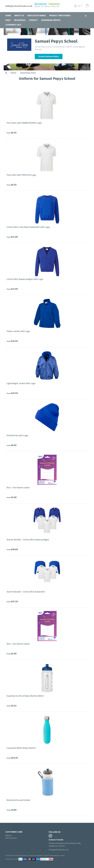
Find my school (11, 838)
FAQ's (8, 20)
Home (8, 15)
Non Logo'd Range (37, 15)
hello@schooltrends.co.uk (19, 6)
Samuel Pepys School (28, 73)
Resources (20, 20)
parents (14, 73)
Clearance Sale (13, 25)
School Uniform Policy (49, 56)
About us (19, 15)
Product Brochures (60, 15)
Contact (33, 20)
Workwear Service (51, 20)
